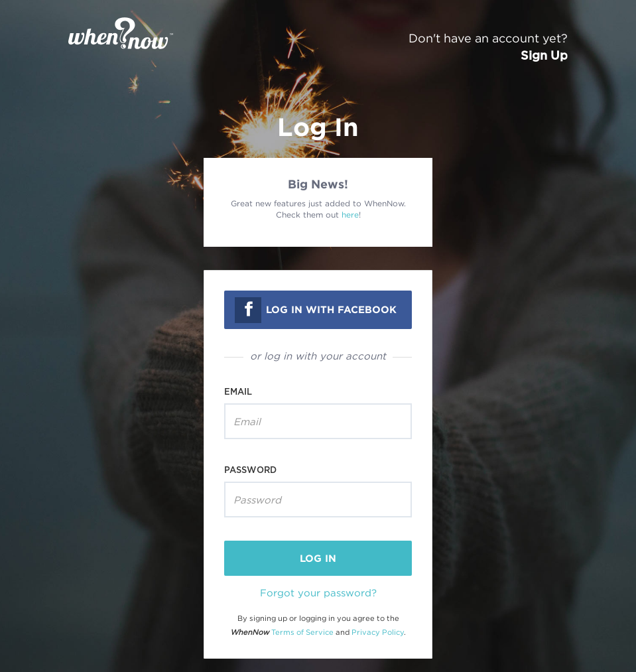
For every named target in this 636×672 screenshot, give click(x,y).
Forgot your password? (318, 592)
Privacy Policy (378, 632)
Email (238, 391)
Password (250, 470)
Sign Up (544, 55)
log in (318, 558)
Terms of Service (302, 632)
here (350, 215)
